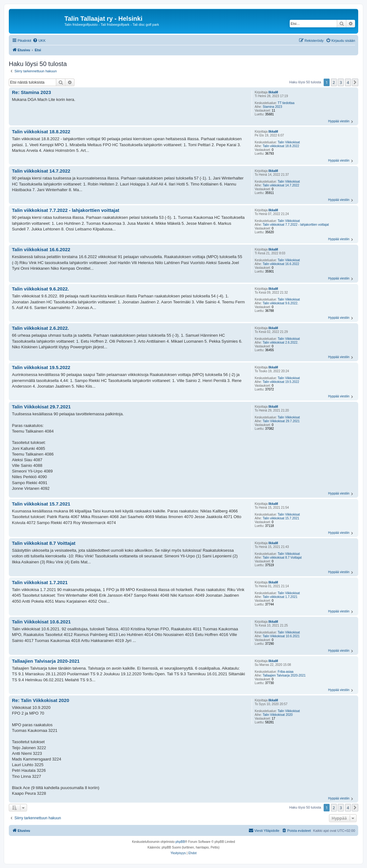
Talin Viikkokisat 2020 (278, 715)
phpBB (180, 842)
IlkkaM (273, 92)
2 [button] (334, 82)
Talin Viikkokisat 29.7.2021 (281, 421)
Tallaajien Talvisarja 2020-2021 (284, 675)
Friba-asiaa (286, 672)
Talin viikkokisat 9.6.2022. (280, 303)
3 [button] (341, 82)
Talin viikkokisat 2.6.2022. (280, 343)
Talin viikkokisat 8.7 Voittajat (282, 558)
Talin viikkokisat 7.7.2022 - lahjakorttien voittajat (296, 225)
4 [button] (348, 82)
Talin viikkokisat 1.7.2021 (280, 597)
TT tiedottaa (286, 103)
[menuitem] (39, 41)
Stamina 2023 (272, 107)
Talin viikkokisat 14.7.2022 (281, 185)
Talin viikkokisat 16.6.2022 (281, 264)
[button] (355, 82)
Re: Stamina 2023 (31, 92)
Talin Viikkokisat (289, 142)
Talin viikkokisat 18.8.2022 (281, 146)
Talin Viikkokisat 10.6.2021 (281, 636)
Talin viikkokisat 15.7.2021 (281, 518)
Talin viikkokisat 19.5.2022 (281, 382)
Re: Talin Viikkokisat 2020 (41, 700)
